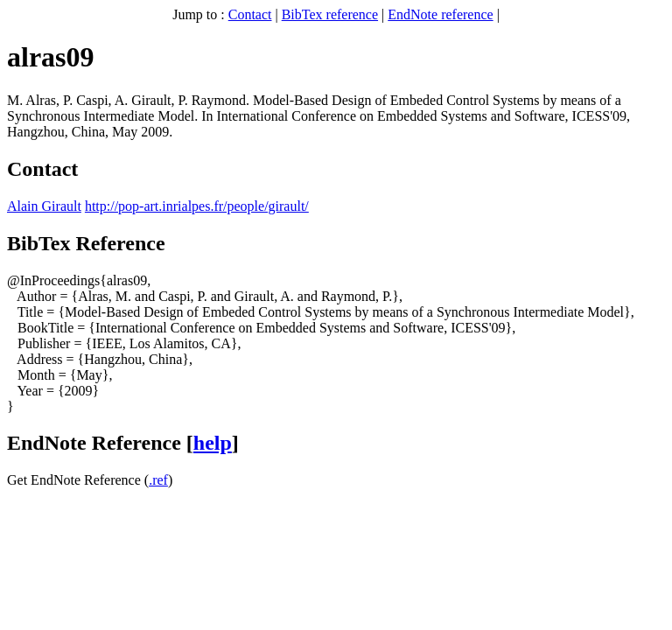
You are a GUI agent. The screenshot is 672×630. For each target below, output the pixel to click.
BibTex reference (330, 14)
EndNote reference (440, 14)
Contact (250, 14)
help (213, 443)
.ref (158, 480)
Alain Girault (44, 206)
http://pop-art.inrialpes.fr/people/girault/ (197, 206)
